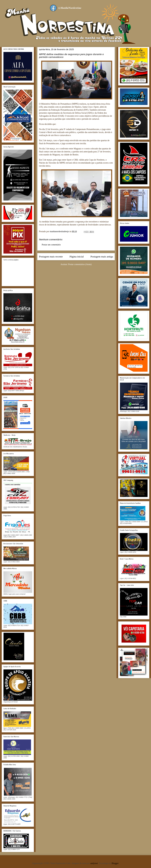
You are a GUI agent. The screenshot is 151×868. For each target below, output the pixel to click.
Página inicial (77, 257)
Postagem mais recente (51, 257)
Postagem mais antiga (102, 257)
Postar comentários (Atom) (80, 264)
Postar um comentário (51, 245)
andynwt (94, 863)
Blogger (115, 863)
